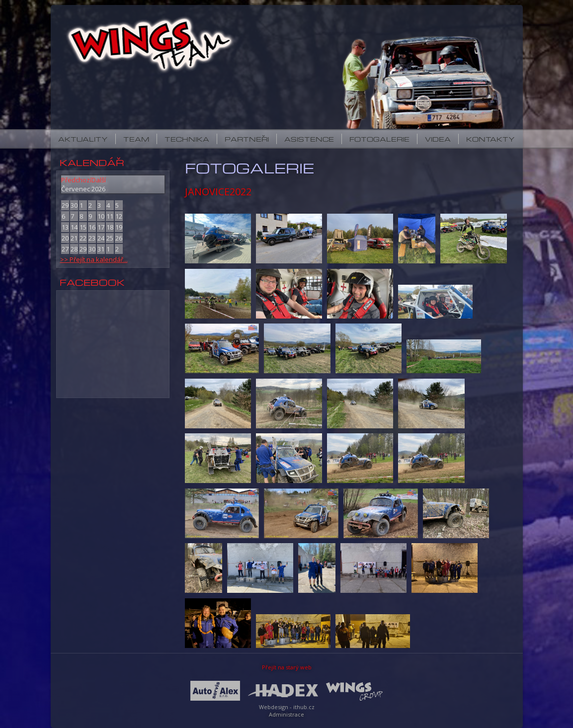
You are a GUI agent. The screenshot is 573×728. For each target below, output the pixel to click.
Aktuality (83, 139)
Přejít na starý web (287, 667)
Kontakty (491, 139)
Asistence (309, 139)
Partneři (247, 139)
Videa (438, 139)
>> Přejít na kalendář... (94, 259)
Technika (187, 139)
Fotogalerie (379, 139)
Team (136, 139)
